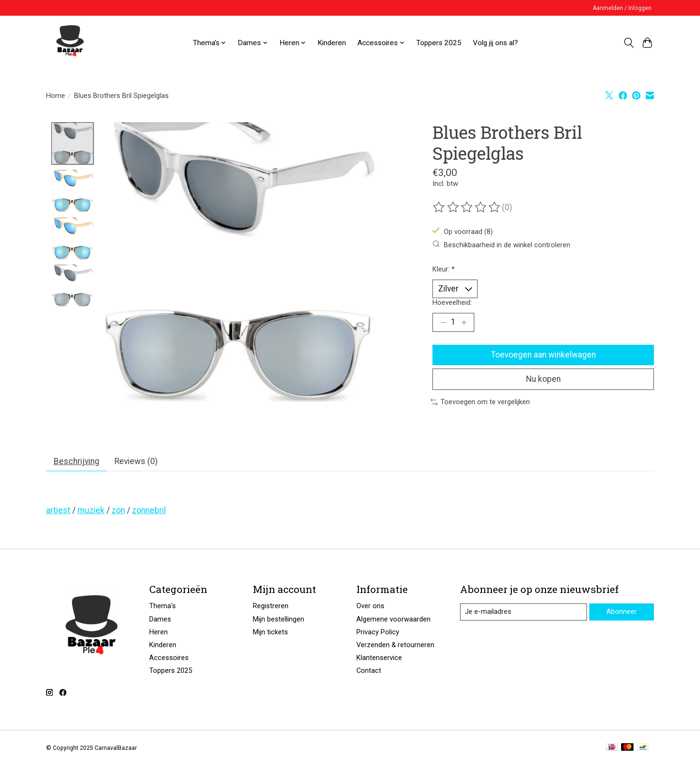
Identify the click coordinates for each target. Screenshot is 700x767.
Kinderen (332, 43)
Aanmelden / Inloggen (622, 8)
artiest (58, 512)
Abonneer (622, 613)
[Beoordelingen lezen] (467, 207)
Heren (158, 633)
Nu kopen (543, 380)
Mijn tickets (270, 633)
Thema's (163, 607)
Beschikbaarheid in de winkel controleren (501, 245)
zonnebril (149, 512)
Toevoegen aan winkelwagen (543, 355)
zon (118, 512)
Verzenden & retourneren (395, 646)
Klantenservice (379, 659)
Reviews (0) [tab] (137, 462)
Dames (160, 621)
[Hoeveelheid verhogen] (464, 323)
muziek (91, 512)
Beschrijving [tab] (77, 462)
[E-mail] (523, 613)
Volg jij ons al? (495, 43)
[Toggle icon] (629, 43)
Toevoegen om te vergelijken (480, 403)
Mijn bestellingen (278, 621)
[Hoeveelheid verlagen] (443, 323)
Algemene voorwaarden (393, 621)
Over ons (370, 607)
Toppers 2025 (439, 43)
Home (56, 96)
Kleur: (444, 269)
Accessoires (169, 659)
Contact (369, 672)
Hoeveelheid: (452, 302)
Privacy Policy (378, 633)
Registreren (271, 607)
